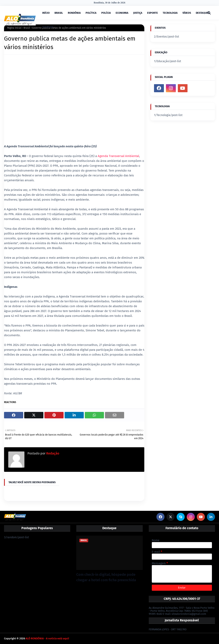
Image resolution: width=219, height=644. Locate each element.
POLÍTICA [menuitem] (91, 13)
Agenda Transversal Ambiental (118, 156)
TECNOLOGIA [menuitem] (170, 13)
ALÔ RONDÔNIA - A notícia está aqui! (47, 638)
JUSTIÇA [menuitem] (138, 13)
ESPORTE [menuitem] (152, 13)
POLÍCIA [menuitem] (106, 13)
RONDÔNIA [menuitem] (74, 13)
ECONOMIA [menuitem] (122, 13)
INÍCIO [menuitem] (46, 13)
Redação (52, 453)
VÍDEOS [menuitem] (187, 13)
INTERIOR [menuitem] (48, 27)
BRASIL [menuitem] (59, 13)
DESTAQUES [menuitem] (203, 13)
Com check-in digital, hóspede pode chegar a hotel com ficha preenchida (106, 577)
